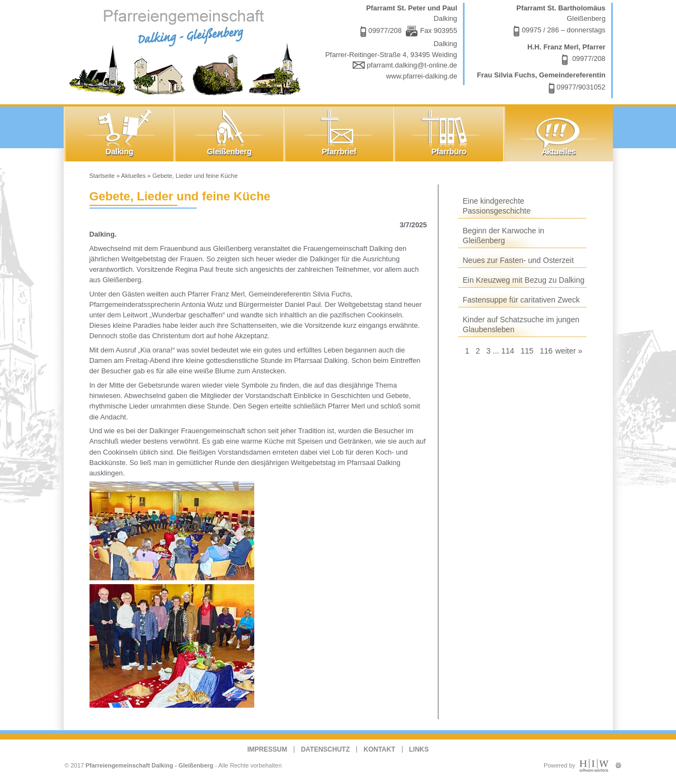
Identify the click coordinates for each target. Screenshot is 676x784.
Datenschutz (325, 749)
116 (546, 351)
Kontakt (379, 749)
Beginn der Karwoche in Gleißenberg (504, 236)
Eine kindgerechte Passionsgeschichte (497, 206)
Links (419, 749)
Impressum (267, 749)
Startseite (102, 176)
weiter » (569, 351)
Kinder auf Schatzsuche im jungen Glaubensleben (521, 324)
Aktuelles (134, 176)
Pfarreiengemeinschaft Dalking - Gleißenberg (150, 765)
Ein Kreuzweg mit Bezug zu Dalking (524, 280)
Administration (618, 763)
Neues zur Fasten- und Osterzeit (518, 260)
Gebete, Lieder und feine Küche (195, 176)
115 (527, 351)
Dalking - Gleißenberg (187, 51)
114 (508, 351)
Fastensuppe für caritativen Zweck (521, 300)
